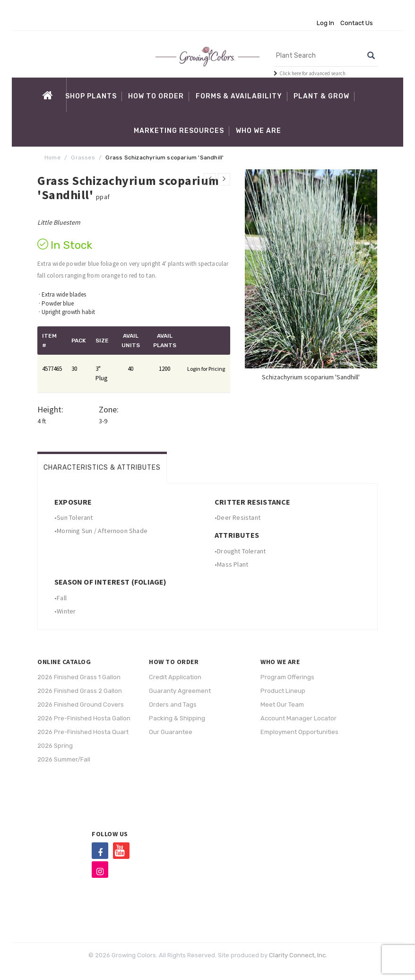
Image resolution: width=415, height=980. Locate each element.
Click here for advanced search (312, 73)
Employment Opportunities (299, 732)
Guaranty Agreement (180, 691)
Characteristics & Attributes (102, 468)
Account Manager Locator (298, 718)
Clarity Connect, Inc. (298, 955)
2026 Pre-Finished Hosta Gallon (84, 718)
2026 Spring (55, 746)
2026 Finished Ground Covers (81, 704)
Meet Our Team (282, 704)
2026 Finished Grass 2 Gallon (80, 691)
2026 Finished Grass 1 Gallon (79, 677)
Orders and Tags (173, 704)
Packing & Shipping (177, 718)
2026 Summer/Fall (64, 759)
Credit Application (175, 677)
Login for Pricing (206, 369)
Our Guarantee (171, 732)
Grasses (83, 157)
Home (52, 157)
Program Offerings (287, 677)
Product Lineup (283, 691)
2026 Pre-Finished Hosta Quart (83, 732)
